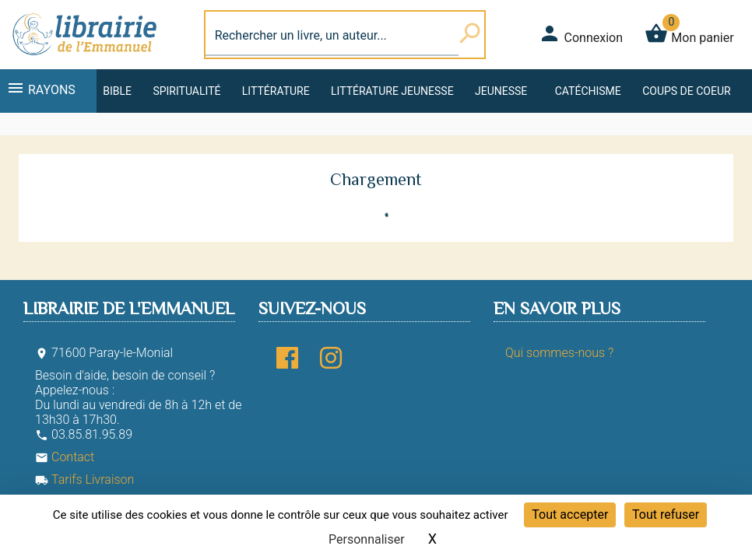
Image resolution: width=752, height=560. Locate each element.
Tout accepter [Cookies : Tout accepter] (570, 514)
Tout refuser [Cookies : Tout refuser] (666, 514)
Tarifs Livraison (84, 479)
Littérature (276, 91)
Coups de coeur (686, 91)
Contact (65, 457)
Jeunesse (501, 91)
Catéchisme (588, 91)
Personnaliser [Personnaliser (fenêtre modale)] (367, 539)
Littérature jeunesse (392, 91)
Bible (117, 91)
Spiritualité (186, 91)
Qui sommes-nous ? (559, 353)
